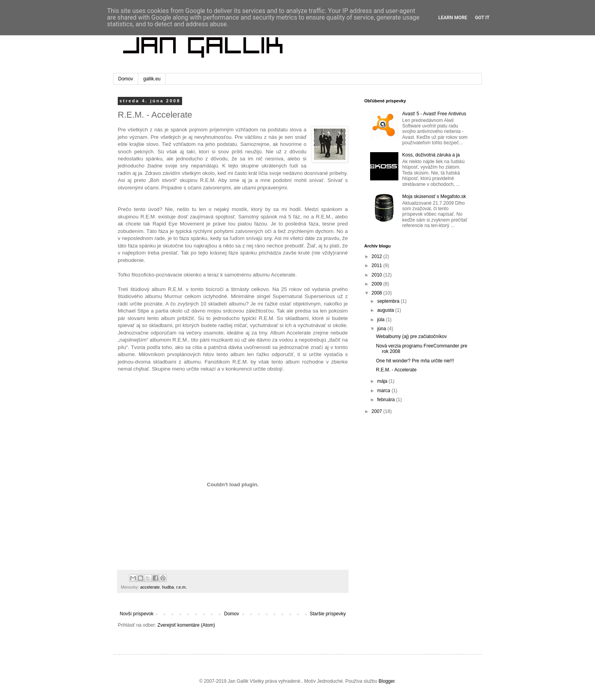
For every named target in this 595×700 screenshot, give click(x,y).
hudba (168, 587)
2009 (378, 284)
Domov (126, 79)
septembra (389, 301)
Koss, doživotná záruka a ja (431, 155)
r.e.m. (182, 587)
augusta (386, 310)
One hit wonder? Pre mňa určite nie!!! (415, 361)
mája (383, 381)
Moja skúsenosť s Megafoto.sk (434, 196)
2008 (378, 293)
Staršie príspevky (328, 614)
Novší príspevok (137, 614)
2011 (378, 265)
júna (382, 329)
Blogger (387, 681)
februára (387, 400)
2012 (378, 256)
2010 (378, 275)
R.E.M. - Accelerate (396, 370)
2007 (378, 411)
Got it (482, 18)
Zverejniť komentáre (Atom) (186, 625)
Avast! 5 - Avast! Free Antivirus (434, 114)
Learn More (453, 18)
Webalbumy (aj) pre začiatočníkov (412, 336)
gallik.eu (152, 79)
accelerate (150, 587)
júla (381, 320)
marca (384, 391)
